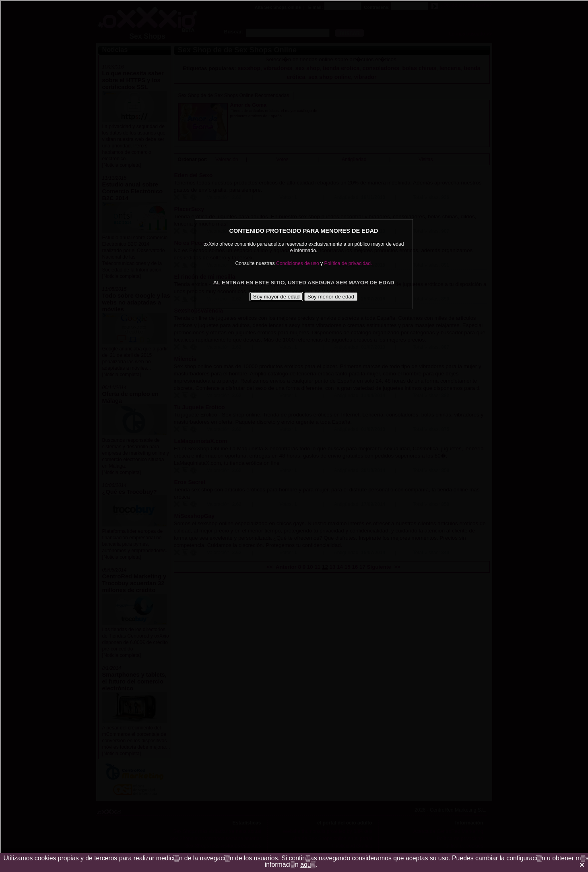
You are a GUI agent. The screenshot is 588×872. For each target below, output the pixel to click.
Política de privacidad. (348, 263)
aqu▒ (308, 865)
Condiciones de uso (298, 263)
